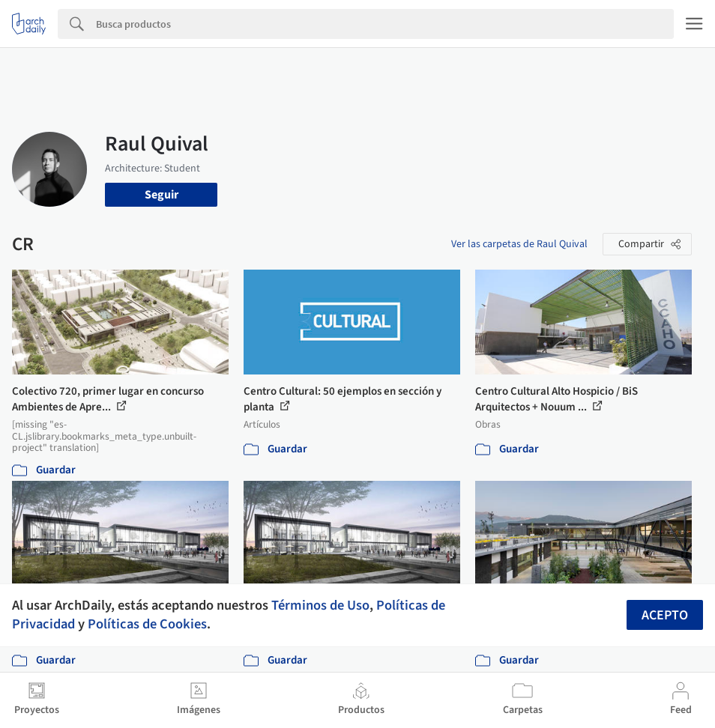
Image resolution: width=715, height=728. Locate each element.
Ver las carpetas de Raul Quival (519, 244)
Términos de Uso (320, 605)
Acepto (665, 615)
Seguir (162, 195)
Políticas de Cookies (147, 624)
